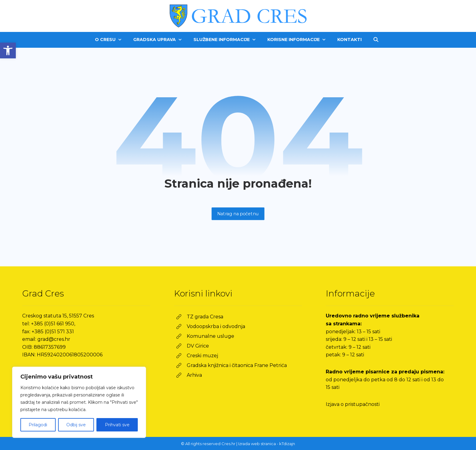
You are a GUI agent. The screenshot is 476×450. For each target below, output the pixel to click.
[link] (8, 50)
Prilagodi (38, 425)
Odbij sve (76, 425)
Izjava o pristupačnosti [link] (353, 404)
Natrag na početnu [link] (238, 214)
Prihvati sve (117, 425)
